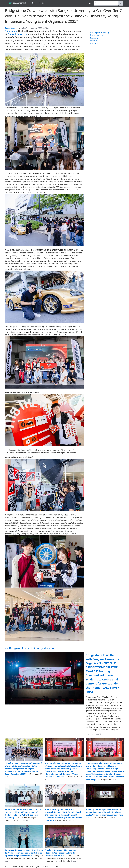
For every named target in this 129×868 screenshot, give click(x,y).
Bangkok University (17, 34)
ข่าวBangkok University (99, 33)
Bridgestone (11, 31)
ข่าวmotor (94, 44)
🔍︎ (121, 3)
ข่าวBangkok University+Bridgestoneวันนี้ (30, 648)
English (42, 3)
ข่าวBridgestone (96, 35)
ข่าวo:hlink (94, 41)
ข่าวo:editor (94, 38)
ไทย (34, 3)
